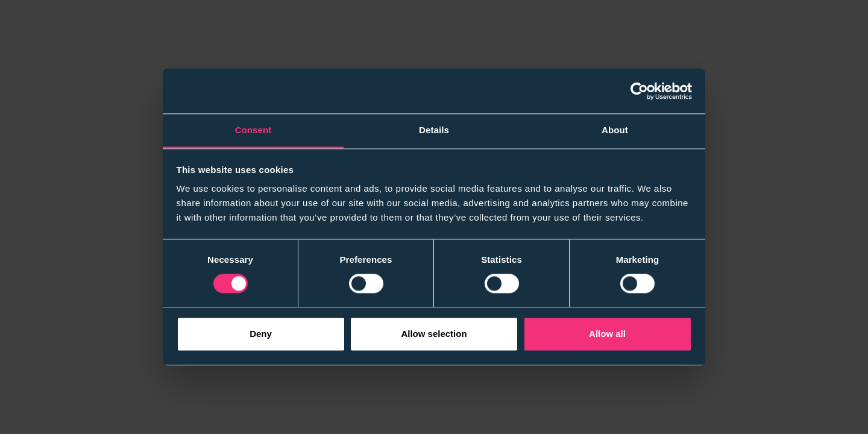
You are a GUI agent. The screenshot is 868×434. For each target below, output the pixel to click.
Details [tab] (434, 130)
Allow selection (434, 334)
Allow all (607, 334)
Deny (261, 334)
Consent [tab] (253, 130)
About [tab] (615, 130)
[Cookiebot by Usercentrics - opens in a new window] (639, 91)
